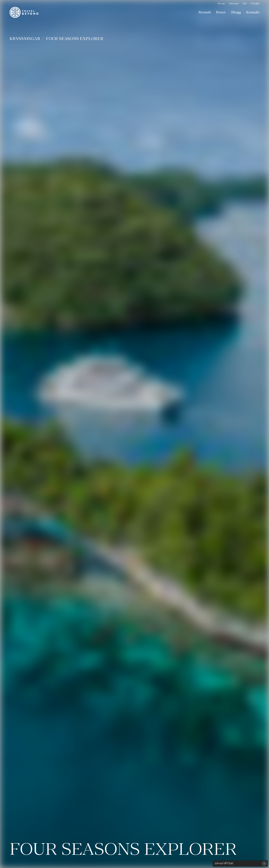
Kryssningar (25, 39)
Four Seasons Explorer (75, 39)
